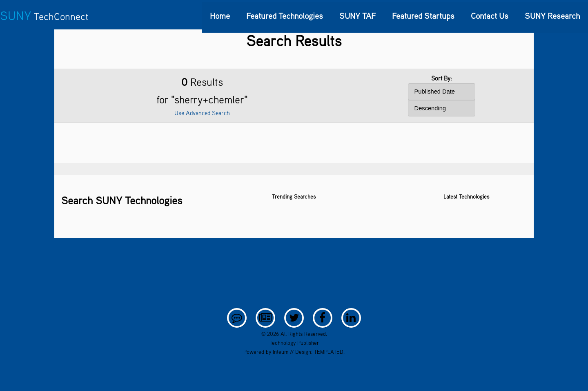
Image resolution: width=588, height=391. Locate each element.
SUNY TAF (357, 16)
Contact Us (490, 16)
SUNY (44, 16)
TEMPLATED (329, 352)
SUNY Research (552, 16)
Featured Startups (423, 16)
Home (220, 16)
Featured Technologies (285, 16)
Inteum (281, 352)
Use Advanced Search (202, 113)
